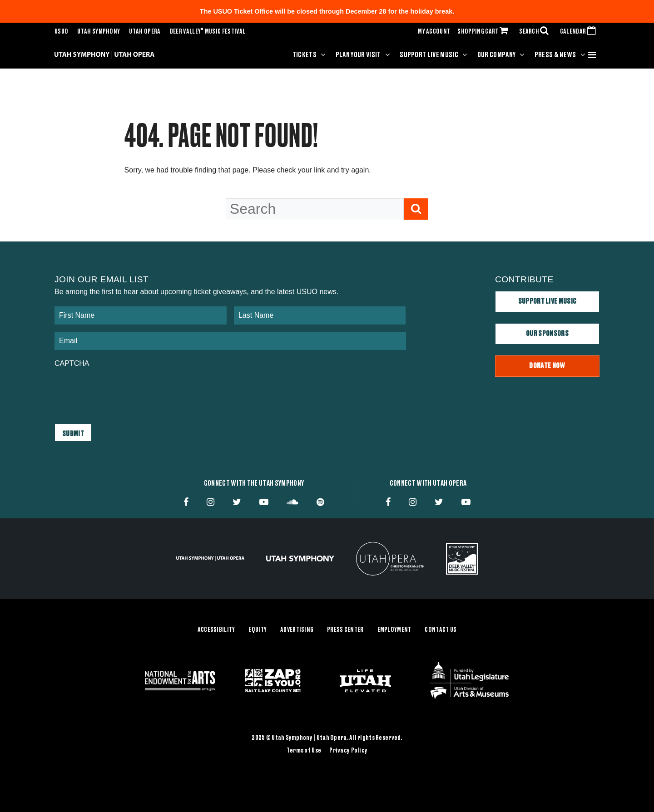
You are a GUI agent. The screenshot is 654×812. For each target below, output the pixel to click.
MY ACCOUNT (434, 32)
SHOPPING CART (485, 32)
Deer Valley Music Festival (208, 32)
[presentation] (124, 391)
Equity (258, 630)
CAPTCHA (72, 363)
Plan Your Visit (358, 55)
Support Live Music (429, 55)
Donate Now (547, 366)
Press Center (345, 630)
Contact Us (441, 630)
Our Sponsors (547, 334)
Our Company (497, 55)
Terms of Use (304, 751)
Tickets (305, 55)
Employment (394, 630)
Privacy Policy (348, 751)
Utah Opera (145, 32)
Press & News (555, 55)
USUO (61, 32)
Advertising (297, 630)
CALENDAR (580, 32)
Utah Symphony (99, 32)
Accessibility (216, 630)
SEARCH (536, 32)
